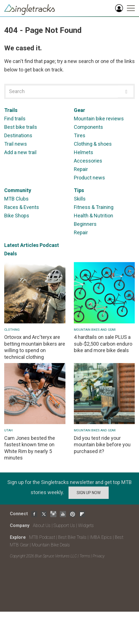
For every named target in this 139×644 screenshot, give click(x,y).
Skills (80, 199)
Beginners (85, 224)
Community (18, 190)
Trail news (16, 144)
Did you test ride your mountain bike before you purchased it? (102, 445)
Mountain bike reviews (99, 119)
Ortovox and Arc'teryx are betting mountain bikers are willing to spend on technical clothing (35, 347)
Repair (81, 169)
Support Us (64, 525)
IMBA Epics (101, 537)
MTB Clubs (16, 199)
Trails (11, 110)
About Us (42, 525)
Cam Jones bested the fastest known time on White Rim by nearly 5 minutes (30, 448)
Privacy (99, 556)
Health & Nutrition (94, 216)
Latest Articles (21, 245)
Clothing (12, 330)
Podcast (49, 245)
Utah (8, 430)
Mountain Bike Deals (51, 545)
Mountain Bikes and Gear (95, 330)
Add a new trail (20, 152)
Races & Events (22, 207)
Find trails (15, 119)
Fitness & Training (94, 207)
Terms (85, 556)
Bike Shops (17, 216)
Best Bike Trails (72, 537)
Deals (11, 254)
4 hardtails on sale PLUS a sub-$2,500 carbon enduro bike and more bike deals (103, 344)
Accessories (88, 161)
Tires (80, 135)
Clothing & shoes (93, 144)
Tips (79, 190)
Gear (79, 110)
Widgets (86, 525)
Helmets (84, 152)
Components (88, 127)
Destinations (18, 135)
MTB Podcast (42, 537)
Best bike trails (21, 127)
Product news (89, 178)
